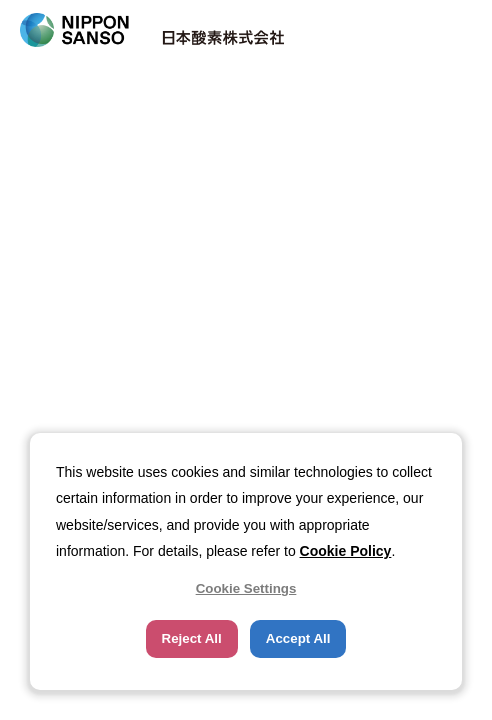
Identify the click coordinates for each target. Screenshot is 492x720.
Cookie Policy (346, 551)
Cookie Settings (246, 588)
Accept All (298, 638)
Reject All (192, 638)
